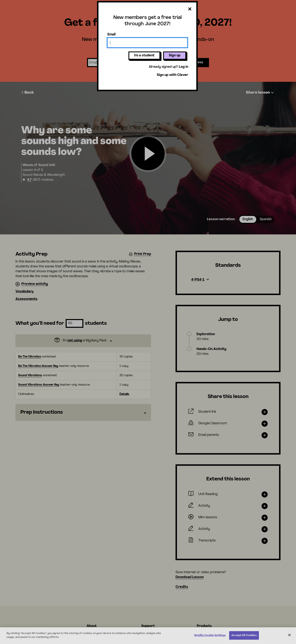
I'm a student (144, 56)
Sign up (175, 56)
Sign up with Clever (172, 75)
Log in (183, 67)
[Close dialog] (190, 9)
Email (112, 35)
